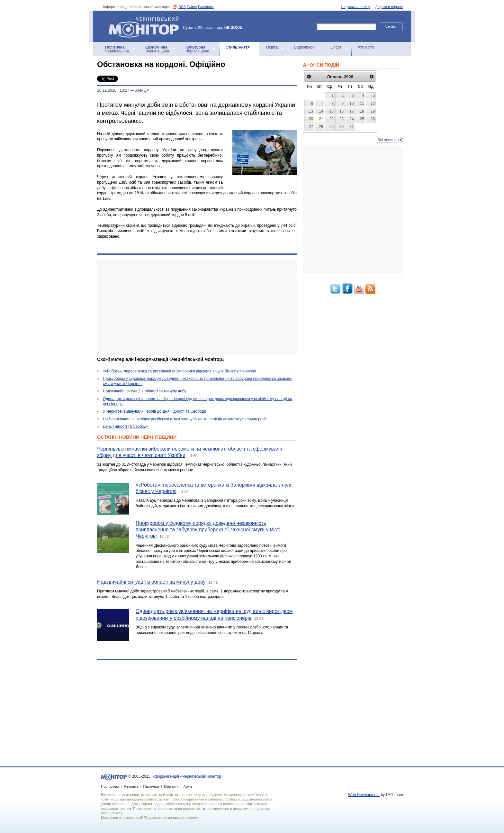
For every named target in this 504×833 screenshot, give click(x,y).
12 (373, 104)
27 (311, 127)
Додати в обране (389, 7)
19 (373, 111)
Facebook (206, 7)
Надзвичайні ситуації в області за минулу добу (145, 391)
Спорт (336, 47)
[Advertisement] (197, 307)
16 (342, 111)
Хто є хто (366, 47)
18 (362, 111)
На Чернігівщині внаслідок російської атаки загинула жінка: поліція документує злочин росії (184, 419)
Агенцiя (142, 90)
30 (342, 127)
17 (351, 111)
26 (373, 119)
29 (332, 127)
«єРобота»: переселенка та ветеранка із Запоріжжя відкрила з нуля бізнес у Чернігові (180, 371)
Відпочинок (304, 47)
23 (342, 119)
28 (321, 127)
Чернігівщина (117, 49)
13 (311, 111)
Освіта (272, 47)
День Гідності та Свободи (126, 426)
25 (362, 119)
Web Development (364, 795)
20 (311, 119)
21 (321, 119)
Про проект (110, 786)
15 (332, 111)
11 (362, 104)
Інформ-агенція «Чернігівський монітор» (146, 26)
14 (321, 111)
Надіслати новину (356, 7)
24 (351, 119)
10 (351, 104)
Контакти (171, 786)
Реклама (131, 786)
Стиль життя (238, 47)
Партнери (151, 786)
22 (332, 119)
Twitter (192, 7)
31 (351, 127)
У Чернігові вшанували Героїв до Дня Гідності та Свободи (154, 411)
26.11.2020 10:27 (113, 90)
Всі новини (387, 140)
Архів (188, 786)
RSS (182, 7)
